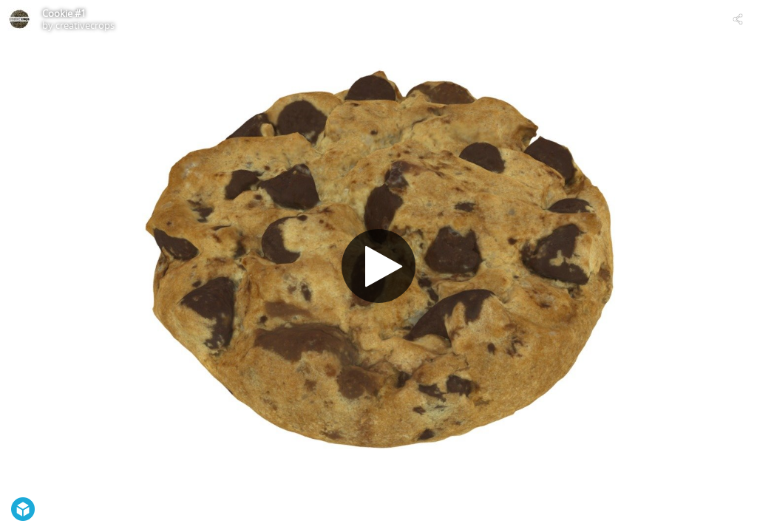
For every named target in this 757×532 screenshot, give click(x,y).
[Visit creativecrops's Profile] (19, 19)
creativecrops (85, 25)
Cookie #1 (64, 13)
